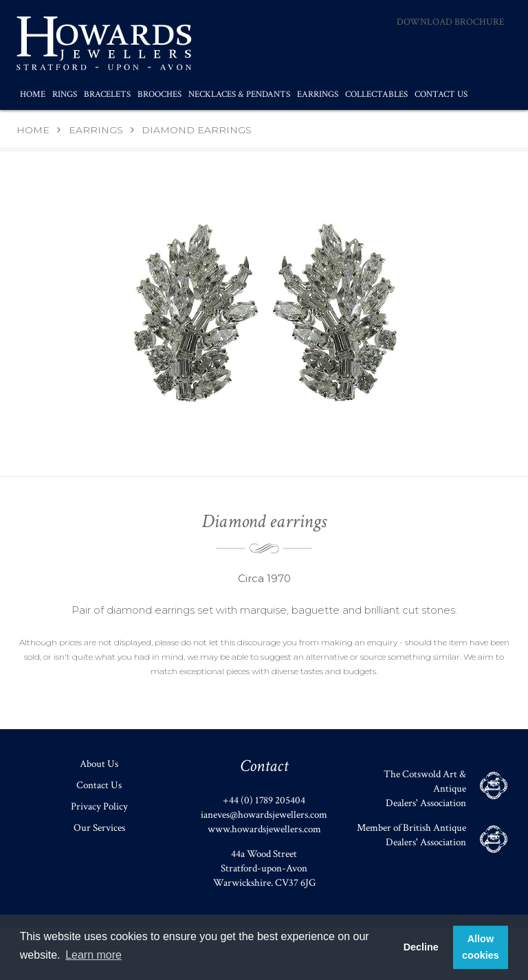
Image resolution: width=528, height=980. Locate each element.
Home (33, 94)
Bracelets (107, 94)
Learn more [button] (93, 955)
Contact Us (441, 94)
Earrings (318, 94)
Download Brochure (451, 22)
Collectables (376, 94)
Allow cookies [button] (481, 947)
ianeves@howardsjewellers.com (264, 815)
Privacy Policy (99, 806)
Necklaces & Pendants (239, 94)
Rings (65, 94)
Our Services (99, 828)
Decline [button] (421, 947)
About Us (99, 764)
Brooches (159, 94)
